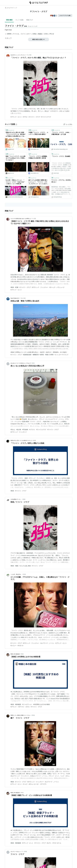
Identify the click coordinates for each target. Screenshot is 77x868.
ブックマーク (10, 130)
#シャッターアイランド (62, 355)
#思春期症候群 (27, 355)
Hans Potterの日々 (15, 298)
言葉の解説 (9, 20)
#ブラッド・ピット (16, 117)
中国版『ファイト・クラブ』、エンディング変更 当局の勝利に (38, 133)
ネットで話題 (19, 20)
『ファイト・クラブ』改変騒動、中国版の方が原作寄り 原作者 (38, 157)
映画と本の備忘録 (15, 654)
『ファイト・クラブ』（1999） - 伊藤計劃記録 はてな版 (61, 133)
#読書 (17, 287)
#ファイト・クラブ (34, 117)
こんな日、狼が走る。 (16, 574)
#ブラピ (25, 117)
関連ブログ (30, 20)
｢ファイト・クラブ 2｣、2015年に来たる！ (61, 181)
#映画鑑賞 (18, 704)
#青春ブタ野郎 (49, 355)
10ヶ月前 (23, 298)
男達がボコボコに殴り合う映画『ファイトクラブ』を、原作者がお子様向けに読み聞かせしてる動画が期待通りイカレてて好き (16, 134)
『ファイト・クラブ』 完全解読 (61, 156)
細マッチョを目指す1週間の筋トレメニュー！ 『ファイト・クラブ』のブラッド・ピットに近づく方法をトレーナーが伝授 (38, 182)
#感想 (17, 566)
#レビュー (14, 645)
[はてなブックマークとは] (16, 124)
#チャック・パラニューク (57, 287)
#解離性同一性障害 (38, 355)
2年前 (33, 715)
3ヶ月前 (29, 55)
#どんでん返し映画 (25, 566)
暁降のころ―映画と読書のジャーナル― (21, 715)
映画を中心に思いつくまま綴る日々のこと (21, 441)
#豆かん (13, 430)
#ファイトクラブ (46, 117)
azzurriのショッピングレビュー (18, 55)
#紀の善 (19, 430)
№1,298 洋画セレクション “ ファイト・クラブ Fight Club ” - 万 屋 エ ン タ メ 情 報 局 (15, 182)
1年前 (33, 363)
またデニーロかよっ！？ (17, 852)
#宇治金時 (25, 430)
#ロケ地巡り (64, 352)
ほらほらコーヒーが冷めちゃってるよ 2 (21, 363)
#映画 (12, 287)
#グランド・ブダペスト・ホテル (20, 707)
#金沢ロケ (49, 352)
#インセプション (27, 704)
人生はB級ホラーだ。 (16, 499)
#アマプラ (43, 784)
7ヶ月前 (34, 219)
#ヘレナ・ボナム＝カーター (31, 784)
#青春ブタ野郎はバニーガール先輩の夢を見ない (25, 352)
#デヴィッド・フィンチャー (40, 287)
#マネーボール (57, 843)
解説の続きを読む (39, 39)
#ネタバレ (21, 645)
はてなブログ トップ (11, 8)
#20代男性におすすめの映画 (41, 704)
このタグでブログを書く (65, 16)
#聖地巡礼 (56, 352)
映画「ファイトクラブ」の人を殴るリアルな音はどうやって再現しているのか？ (16, 158)
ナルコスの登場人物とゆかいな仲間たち (21, 219)
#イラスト (32, 430)
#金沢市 (42, 352)
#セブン (49, 843)
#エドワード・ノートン (47, 643)
